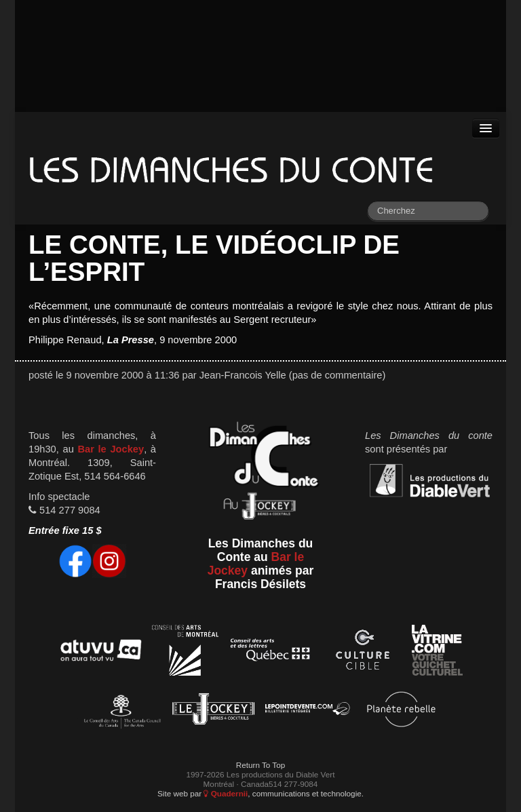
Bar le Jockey (111, 449)
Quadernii (226, 793)
